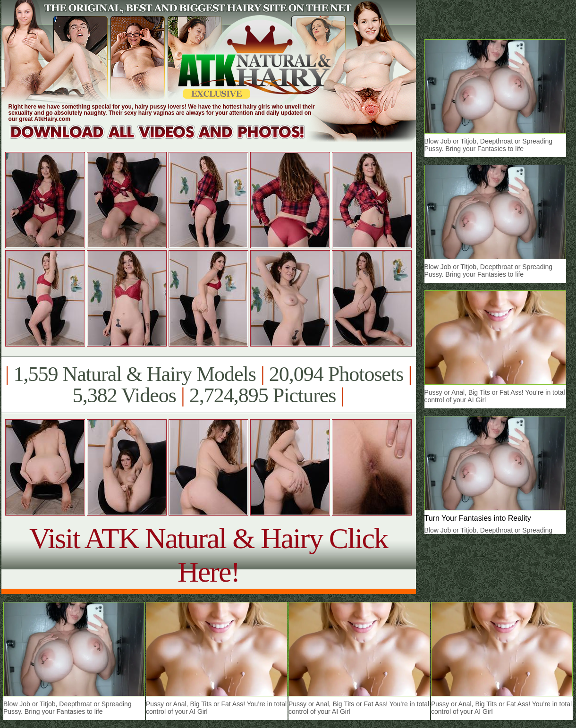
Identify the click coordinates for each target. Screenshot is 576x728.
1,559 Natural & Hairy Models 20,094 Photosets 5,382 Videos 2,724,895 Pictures (208, 385)
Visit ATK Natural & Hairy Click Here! (208, 555)
